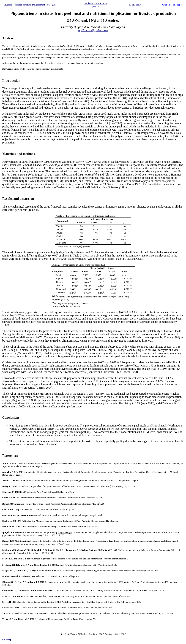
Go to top (7, 640)
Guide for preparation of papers (95, 5)
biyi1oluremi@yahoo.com (93, 30)
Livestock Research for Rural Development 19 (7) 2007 (30, 5)
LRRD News (135, 5)
